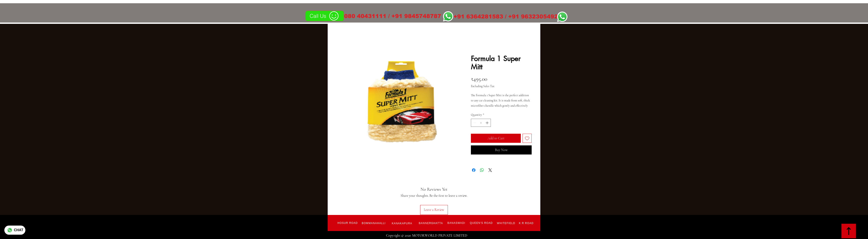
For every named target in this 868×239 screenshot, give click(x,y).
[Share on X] (490, 170)
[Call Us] (325, 16)
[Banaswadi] (456, 223)
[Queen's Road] (481, 223)
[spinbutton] (481, 123)
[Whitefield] (506, 223)
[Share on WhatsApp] (482, 170)
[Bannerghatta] (431, 223)
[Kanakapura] (402, 223)
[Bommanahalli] (374, 223)
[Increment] (487, 123)
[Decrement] (474, 123)
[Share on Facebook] (474, 170)
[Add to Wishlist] (527, 138)
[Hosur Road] (348, 223)
